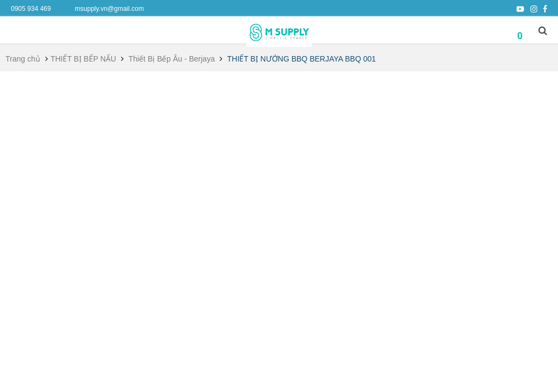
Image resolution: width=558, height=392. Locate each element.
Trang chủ (23, 59)
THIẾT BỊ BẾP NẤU (84, 59)
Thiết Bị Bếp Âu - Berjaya (172, 59)
